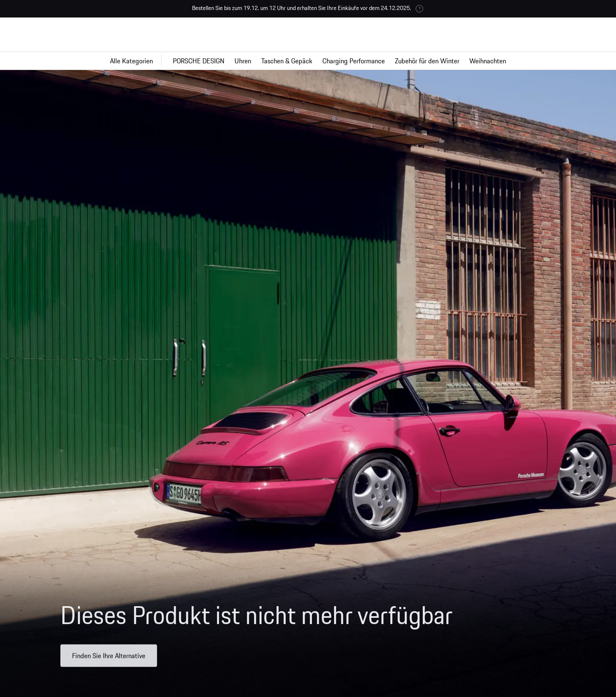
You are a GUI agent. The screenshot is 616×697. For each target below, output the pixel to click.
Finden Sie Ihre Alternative (109, 660)
